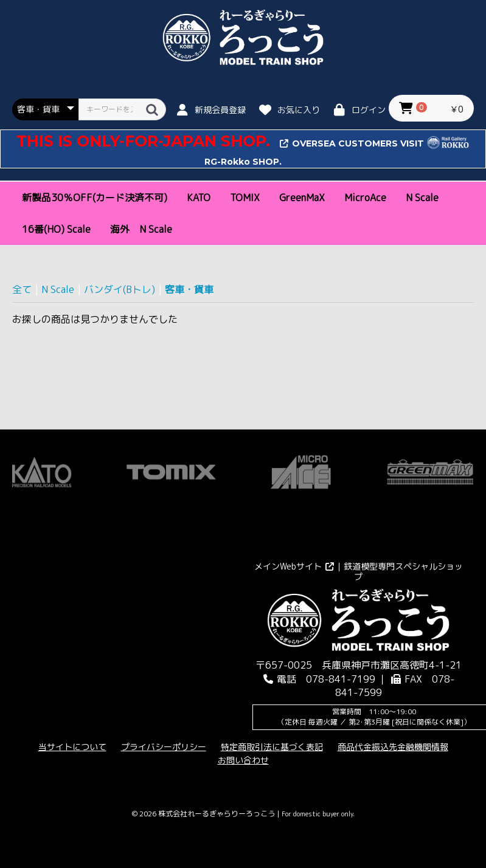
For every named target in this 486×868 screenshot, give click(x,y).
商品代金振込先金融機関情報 (393, 747)
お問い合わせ (243, 760)
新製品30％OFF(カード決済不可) (95, 198)
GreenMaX (302, 198)
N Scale (422, 198)
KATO (199, 198)
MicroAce (365, 198)
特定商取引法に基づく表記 (272, 747)
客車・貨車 (189, 289)
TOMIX (245, 198)
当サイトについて (72, 747)
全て (22, 289)
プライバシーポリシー (164, 747)
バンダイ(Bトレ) (120, 289)
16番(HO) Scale (56, 229)
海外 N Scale (141, 229)
